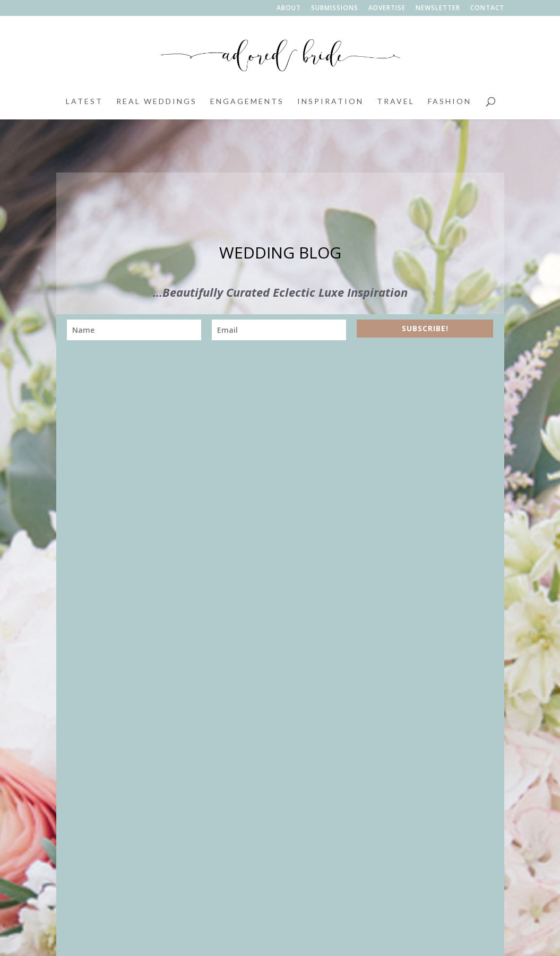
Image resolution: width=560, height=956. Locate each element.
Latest (84, 102)
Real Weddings (157, 102)
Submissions (335, 8)
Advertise (387, 8)
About (289, 8)
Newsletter (438, 8)
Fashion (450, 102)
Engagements (247, 102)
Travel (396, 102)
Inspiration (330, 102)
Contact (487, 8)
